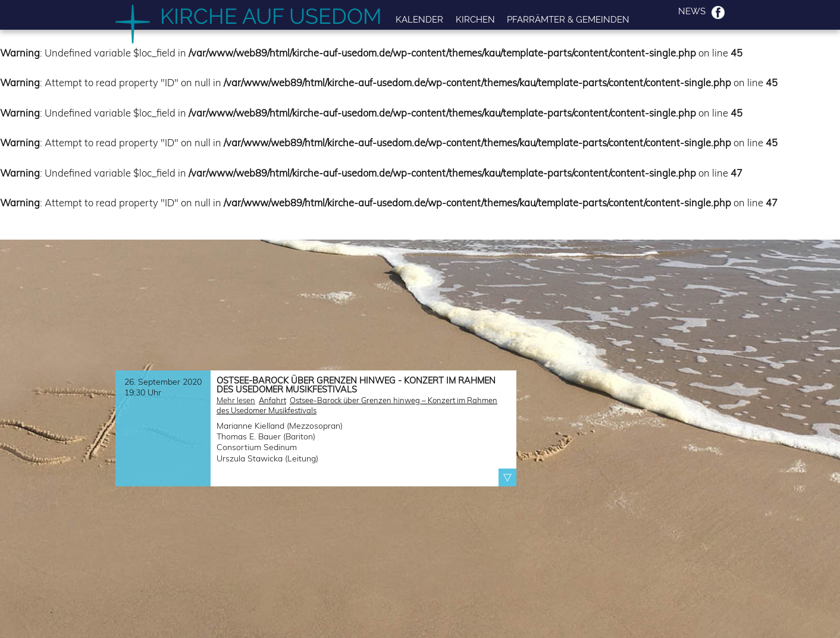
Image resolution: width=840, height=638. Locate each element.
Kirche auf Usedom (271, 16)
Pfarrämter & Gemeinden (568, 19)
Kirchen (475, 19)
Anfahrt (272, 400)
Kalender (419, 19)
